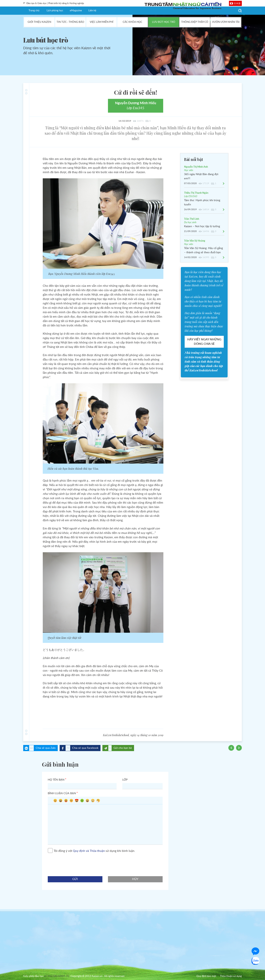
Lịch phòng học (55, 11)
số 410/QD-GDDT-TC (57, 976)
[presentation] (77, 863)
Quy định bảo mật (206, 976)
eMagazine (76, 11)
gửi (75, 879)
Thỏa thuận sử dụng (231, 976)
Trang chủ (34, 11)
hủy (135, 879)
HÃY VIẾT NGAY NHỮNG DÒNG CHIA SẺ (204, 342)
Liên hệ (92, 11)
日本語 (237, 3)
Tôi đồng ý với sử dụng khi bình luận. (91, 851)
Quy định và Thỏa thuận (89, 851)
